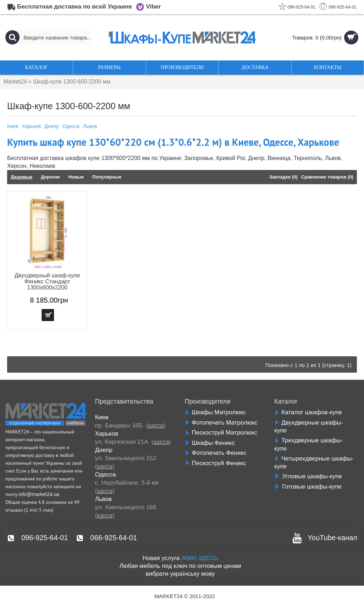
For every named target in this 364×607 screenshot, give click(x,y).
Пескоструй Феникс (216, 463)
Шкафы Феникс (210, 443)
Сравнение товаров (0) (327, 177)
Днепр (52, 126)
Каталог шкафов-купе (308, 412)
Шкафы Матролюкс (215, 412)
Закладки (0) (283, 177)
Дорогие (50, 177)
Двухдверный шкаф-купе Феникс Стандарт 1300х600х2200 (47, 281)
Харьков (31, 126)
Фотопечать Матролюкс (221, 423)
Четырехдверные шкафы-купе (314, 463)
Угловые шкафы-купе (308, 476)
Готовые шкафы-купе (308, 487)
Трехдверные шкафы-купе (309, 444)
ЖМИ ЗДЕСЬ (200, 558)
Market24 (15, 82)
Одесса (71, 126)
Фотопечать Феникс (216, 453)
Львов (90, 126)
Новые (76, 177)
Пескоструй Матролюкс (221, 433)
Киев (13, 126)
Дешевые (22, 177)
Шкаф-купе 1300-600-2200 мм (73, 82)
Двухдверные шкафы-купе (309, 427)
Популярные (107, 177)
